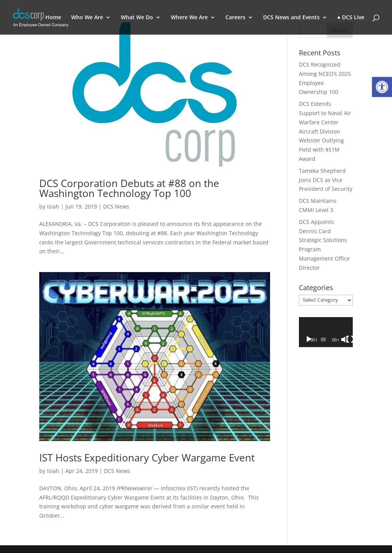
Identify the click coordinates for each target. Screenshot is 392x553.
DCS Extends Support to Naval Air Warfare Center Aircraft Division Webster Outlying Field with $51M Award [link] (325, 131)
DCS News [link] (116, 206)
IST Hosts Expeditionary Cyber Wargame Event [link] (147, 458)
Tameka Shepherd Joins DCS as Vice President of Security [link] (326, 180)
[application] (326, 332)
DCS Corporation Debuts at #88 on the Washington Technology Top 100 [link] (129, 188)
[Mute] (345, 339)
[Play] (309, 339)
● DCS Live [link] (351, 18)
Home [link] (53, 18)
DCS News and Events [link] (291, 18)
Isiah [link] (53, 206)
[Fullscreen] (350, 339)
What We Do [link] (137, 18)
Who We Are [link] (87, 18)
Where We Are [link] (189, 18)
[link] (382, 87)
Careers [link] (235, 18)
